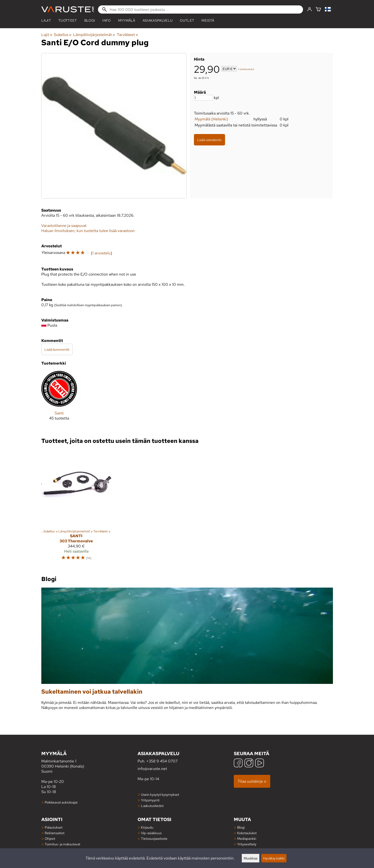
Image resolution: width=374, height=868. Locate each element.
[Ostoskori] (318, 10)
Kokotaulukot (247, 833)
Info (106, 20)
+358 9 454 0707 (162, 761)
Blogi (241, 827)
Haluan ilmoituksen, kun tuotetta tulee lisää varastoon (88, 231)
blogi (90, 20)
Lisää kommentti (57, 349)
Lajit (46, 20)
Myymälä (127, 20)
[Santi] (59, 399)
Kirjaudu (147, 827)
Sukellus (63, 35)
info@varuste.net (152, 769)
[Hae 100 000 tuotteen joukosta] (200, 9)
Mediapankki (247, 838)
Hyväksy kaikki (274, 858)
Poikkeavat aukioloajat (61, 802)
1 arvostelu (101, 253)
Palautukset (54, 827)
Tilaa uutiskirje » (252, 781)
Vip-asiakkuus (151, 833)
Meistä (208, 20)
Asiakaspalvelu (158, 20)
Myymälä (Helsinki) (211, 119)
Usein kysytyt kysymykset (160, 794)
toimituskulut (247, 69)
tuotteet (68, 20)
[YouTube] (260, 764)
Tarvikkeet (127, 35)
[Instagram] (249, 764)
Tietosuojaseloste (154, 838)
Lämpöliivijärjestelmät (94, 35)
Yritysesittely (247, 844)
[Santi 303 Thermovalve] (76, 507)
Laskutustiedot (152, 806)
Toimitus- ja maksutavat (62, 844)
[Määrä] (203, 98)
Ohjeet (50, 838)
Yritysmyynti (150, 800)
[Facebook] (238, 764)
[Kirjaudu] (309, 9)
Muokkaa (251, 858)
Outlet (187, 20)
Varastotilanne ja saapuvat (64, 226)
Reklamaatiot (55, 833)
